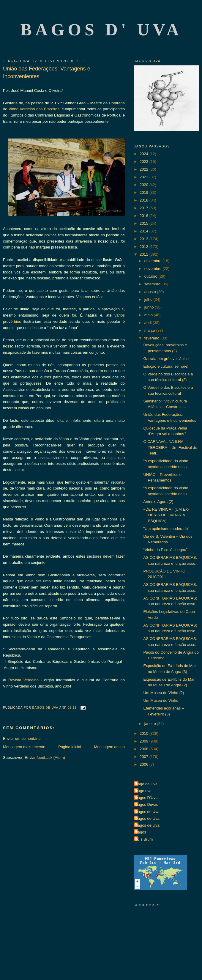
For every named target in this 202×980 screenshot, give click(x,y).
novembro (153, 269)
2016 (145, 216)
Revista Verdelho (23, 680)
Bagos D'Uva (146, 798)
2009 (145, 741)
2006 (145, 764)
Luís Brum (144, 839)
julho (149, 299)
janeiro (151, 724)
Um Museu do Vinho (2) (164, 693)
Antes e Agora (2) (158, 502)
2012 (145, 247)
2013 (145, 239)
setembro (153, 284)
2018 (145, 200)
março (150, 330)
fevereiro (152, 338)
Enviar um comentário (22, 738)
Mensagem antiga (109, 747)
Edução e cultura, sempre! (166, 366)
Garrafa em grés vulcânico (166, 359)
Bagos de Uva (147, 812)
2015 (145, 223)
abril (149, 323)
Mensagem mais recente (24, 747)
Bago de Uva (146, 784)
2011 (145, 254)
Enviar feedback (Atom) (45, 758)
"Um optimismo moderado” (166, 529)
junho (150, 307)
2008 (145, 749)
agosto (151, 292)
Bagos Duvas (147, 804)
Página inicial (70, 747)
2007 (145, 757)
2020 (145, 185)
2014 (145, 231)
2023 (145, 162)
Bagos (141, 832)
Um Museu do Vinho (161, 700)
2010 (145, 733)
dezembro (153, 261)
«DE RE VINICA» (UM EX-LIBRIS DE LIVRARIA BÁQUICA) (166, 515)
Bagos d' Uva (101, 30)
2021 (145, 177)
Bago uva (143, 791)
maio (149, 315)
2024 (145, 154)
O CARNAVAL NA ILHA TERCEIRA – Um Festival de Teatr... (170, 447)
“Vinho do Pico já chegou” (165, 550)
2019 (145, 192)
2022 (145, 169)
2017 (145, 208)
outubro (151, 276)
